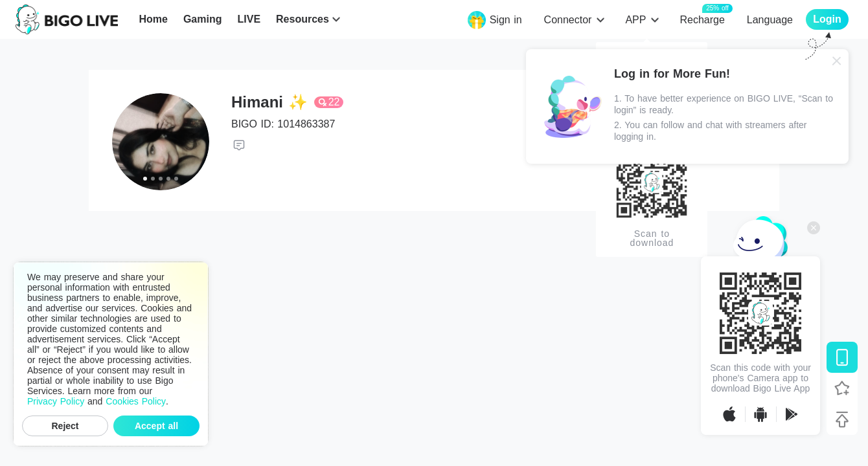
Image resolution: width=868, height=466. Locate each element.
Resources (303, 19)
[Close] (837, 61)
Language (770, 20)
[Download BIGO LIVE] (842, 357)
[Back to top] (842, 419)
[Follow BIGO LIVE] (842, 388)
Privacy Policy (56, 401)
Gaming (203, 19)
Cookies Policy (136, 401)
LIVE (249, 19)
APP (635, 20)
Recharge (702, 19)
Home (153, 19)
